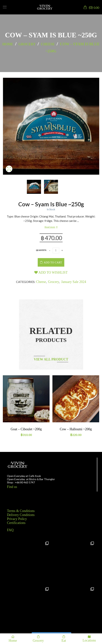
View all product (51, 359)
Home (8, 44)
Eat (64, 639)
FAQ (10, 530)
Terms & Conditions (21, 511)
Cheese (48, 44)
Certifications (16, 523)
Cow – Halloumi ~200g (76, 429)
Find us (12, 487)
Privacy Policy (17, 519)
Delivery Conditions (21, 515)
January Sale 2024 (74, 282)
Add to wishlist (51, 273)
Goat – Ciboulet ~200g (26, 429)
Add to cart (53, 263)
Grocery (27, 44)
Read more (50, 227)
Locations (89, 639)
